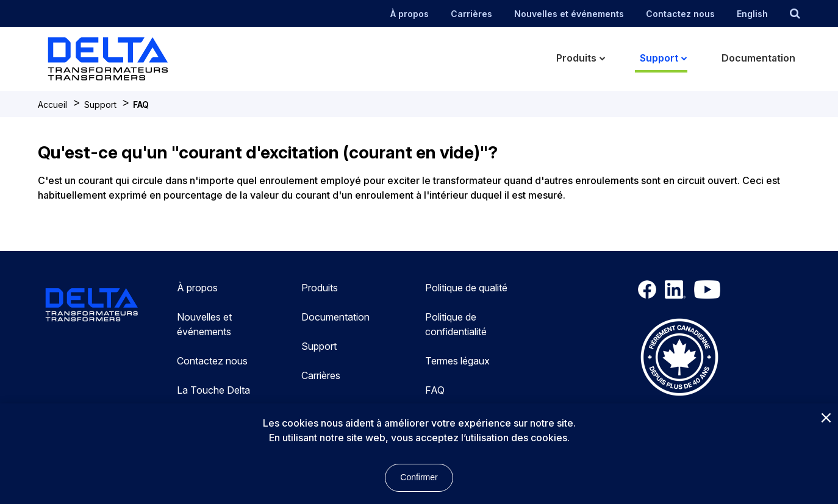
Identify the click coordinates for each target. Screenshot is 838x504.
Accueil (52, 105)
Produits (320, 288)
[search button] (795, 13)
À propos (410, 14)
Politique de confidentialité (456, 324)
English (752, 14)
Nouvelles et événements (569, 14)
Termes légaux (457, 361)
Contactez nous (680, 14)
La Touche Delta (213, 390)
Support (100, 105)
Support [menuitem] (659, 58)
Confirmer (419, 477)
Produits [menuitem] (576, 58)
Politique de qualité (466, 288)
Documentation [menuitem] (758, 58)
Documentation (335, 317)
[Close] (826, 419)
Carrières (471, 14)
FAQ (141, 105)
